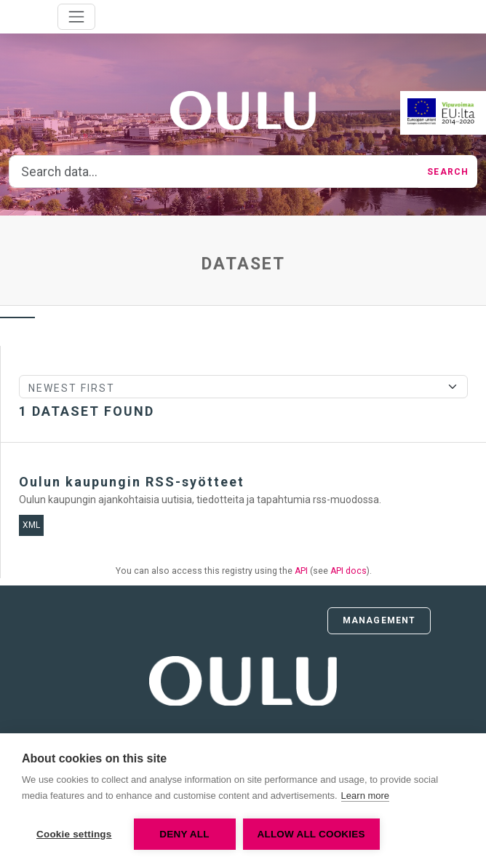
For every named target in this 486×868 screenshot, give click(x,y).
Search (448, 172)
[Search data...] (214, 172)
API (301, 571)
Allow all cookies (311, 834)
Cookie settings (74, 834)
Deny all (184, 834)
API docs (348, 571)
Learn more (365, 796)
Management (379, 620)
